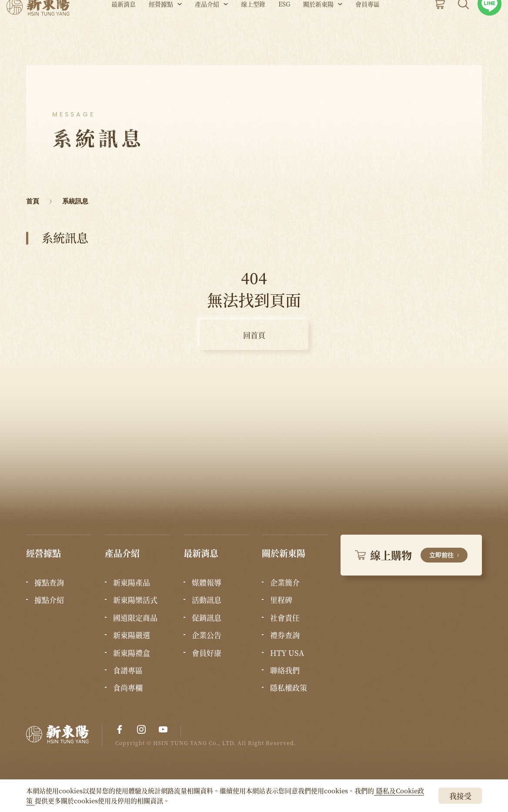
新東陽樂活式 (135, 600)
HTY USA (287, 653)
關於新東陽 (318, 30)
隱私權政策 (289, 688)
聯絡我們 (285, 670)
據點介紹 (49, 600)
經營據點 (161, 30)
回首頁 (254, 335)
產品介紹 (207, 30)
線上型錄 (253, 30)
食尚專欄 (128, 688)
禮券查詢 (285, 635)
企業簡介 (285, 582)
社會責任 (285, 618)
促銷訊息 (207, 618)
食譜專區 (128, 670)
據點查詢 (49, 582)
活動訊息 (207, 600)
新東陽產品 (132, 582)
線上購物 (411, 555)
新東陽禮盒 (132, 653)
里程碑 (281, 600)
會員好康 (207, 653)
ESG (284, 30)
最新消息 (124, 30)
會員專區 (368, 30)
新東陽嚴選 (132, 635)
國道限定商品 (135, 618)
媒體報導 (207, 582)
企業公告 (207, 635)
